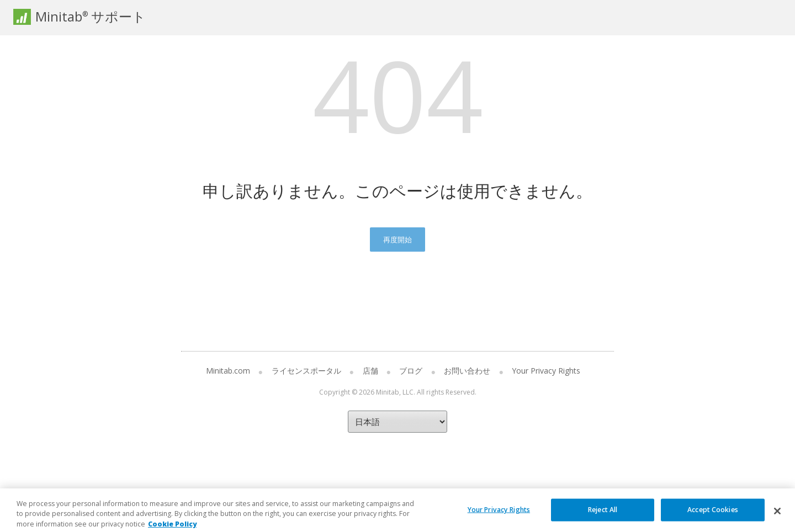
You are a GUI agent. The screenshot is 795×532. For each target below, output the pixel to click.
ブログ (411, 371)
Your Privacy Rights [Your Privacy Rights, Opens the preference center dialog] (499, 518)
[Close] (777, 519)
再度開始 (397, 240)
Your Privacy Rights (546, 371)
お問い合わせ (467, 371)
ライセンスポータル (306, 371)
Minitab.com (228, 371)
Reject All (603, 518)
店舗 (370, 371)
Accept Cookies (713, 518)
